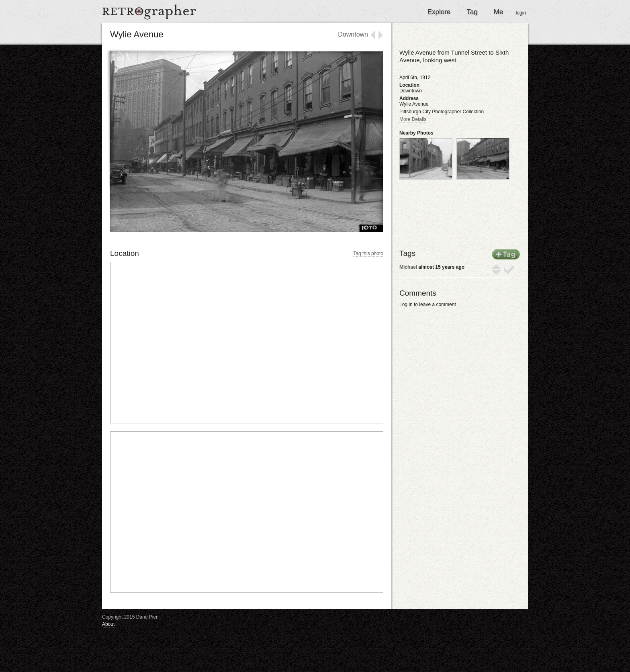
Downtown (353, 34)
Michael (408, 267)
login (521, 13)
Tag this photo (368, 253)
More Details (413, 119)
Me (499, 12)
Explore (439, 12)
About (108, 624)
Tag (472, 12)
